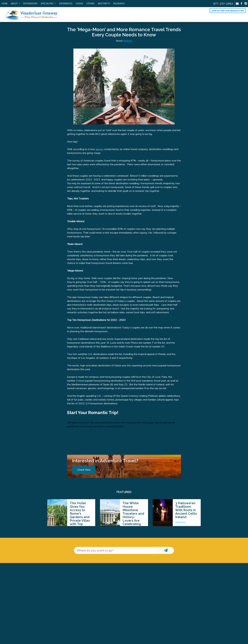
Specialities (47, 3)
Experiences (66, 3)
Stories (91, 3)
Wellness (128, 41)
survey (99, 149)
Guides (79, 3)
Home (5, 3)
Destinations (30, 3)
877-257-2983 (223, 3)
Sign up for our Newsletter (228, 11)
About (14, 3)
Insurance (119, 3)
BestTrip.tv (104, 3)
